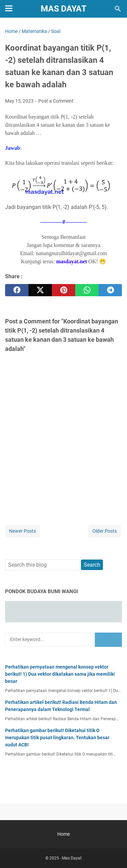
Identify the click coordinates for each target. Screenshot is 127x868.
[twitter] (40, 290)
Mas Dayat (63, 9)
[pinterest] (63, 290)
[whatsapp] (87, 290)
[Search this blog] (118, 9)
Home (63, 834)
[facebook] (17, 290)
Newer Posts (23, 531)
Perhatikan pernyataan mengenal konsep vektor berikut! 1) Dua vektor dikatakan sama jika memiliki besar (60, 674)
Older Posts (105, 531)
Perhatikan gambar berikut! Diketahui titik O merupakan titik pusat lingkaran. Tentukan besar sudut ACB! (57, 738)
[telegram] (110, 290)
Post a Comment (56, 101)
